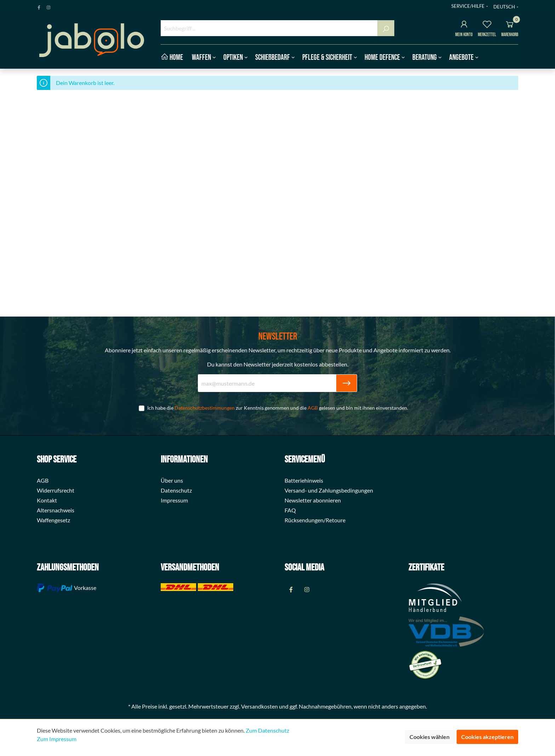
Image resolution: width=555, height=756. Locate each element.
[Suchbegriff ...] (269, 28)
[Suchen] (386, 28)
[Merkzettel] (487, 25)
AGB (313, 408)
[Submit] (347, 383)
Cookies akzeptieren (487, 737)
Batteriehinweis (304, 480)
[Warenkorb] (510, 25)
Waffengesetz (53, 520)
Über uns (172, 480)
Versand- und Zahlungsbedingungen (329, 490)
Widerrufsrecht (56, 490)
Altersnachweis (56, 510)
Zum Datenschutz (267, 730)
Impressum (174, 500)
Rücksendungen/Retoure (315, 520)
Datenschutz (176, 490)
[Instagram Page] (48, 6)
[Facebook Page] (39, 6)
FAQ (290, 510)
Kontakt (47, 500)
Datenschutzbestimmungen (205, 408)
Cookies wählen (430, 737)
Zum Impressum (57, 739)
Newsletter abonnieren (313, 500)
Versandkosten (259, 706)
